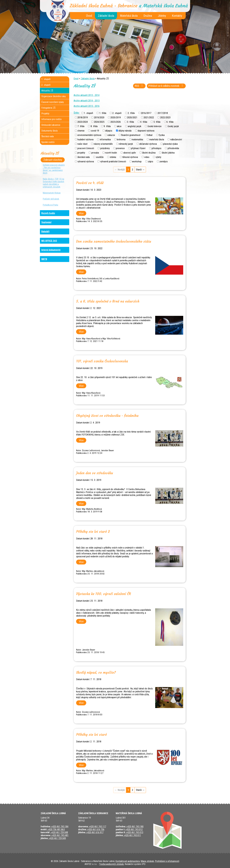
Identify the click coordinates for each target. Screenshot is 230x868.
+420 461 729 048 (59, 832)
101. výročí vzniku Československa (102, 361)
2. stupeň (117, 113)
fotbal (150, 135)
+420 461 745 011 (132, 835)
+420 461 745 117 (97, 826)
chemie (81, 131)
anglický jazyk (135, 126)
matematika (137, 139)
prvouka (95, 153)
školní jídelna (168, 153)
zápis (150, 161)
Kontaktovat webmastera (128, 861)
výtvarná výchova (86, 161)
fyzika (162, 135)
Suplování (46, 222)
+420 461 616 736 (95, 829)
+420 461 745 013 (134, 832)
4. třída (144, 122)
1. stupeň (88, 113)
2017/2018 (163, 113)
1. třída (103, 113)
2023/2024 (83, 122)
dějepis (109, 131)
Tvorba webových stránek (111, 864)
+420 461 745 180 (135, 826)
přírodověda (173, 148)
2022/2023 (165, 117)
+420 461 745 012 (134, 829)
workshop (137, 161)
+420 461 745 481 (60, 835)
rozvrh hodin (111, 153)
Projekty (45, 113)
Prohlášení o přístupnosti (167, 861)
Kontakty (177, 16)
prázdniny (105, 148)
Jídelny (162, 16)
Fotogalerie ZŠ (48, 108)
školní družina (149, 153)
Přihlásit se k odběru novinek (166, 86)
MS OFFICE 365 (49, 241)
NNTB (44, 259)
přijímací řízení (138, 148)
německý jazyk (126, 144)
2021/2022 (149, 117)
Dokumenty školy (50, 131)
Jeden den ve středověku (95, 473)
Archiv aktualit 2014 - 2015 (87, 101)
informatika (105, 139)
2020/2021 (132, 117)
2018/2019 (83, 117)
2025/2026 (116, 122)
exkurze (111, 135)
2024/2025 (99, 122)
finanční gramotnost (131, 135)
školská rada (84, 157)
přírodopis (157, 148)
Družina (148, 16)
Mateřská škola (129, 16)
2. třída (131, 113)
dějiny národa (125, 131)
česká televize (155, 126)
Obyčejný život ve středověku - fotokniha (107, 416)
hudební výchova (85, 139)
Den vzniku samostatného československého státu (114, 241)
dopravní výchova (146, 131)
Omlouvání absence (51, 125)
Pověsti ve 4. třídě (90, 183)
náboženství (176, 139)
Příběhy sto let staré (91, 735)
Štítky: (77, 113)
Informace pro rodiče (51, 119)
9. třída (107, 126)
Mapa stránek (147, 861)
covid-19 (95, 131)
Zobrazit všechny (53, 160)
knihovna (121, 139)
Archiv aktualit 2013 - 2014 (87, 95)
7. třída (81, 126)
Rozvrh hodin (48, 213)
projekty (81, 153)
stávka (113, 157)
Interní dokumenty (51, 250)
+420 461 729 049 (57, 838)
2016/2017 (146, 113)
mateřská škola (157, 139)
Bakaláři (45, 231)
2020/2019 (116, 117)
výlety (158, 157)
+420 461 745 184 (59, 826)
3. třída (130, 122)
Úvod (89, 16)
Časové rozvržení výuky (53, 102)
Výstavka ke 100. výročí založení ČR (104, 594)
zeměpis (164, 161)
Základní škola (106, 16)
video (147, 157)
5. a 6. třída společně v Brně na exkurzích (108, 301)
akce (119, 126)
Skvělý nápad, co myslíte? (96, 673)
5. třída (157, 122)
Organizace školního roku (54, 96)
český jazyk (173, 126)
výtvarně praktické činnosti (113, 161)
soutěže (100, 157)
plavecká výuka (170, 144)
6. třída (170, 122)
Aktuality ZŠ (47, 91)
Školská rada (48, 136)
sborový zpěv (130, 153)
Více (81, 213)
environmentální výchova (89, 135)
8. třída (94, 126)
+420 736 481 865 (56, 829)
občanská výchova (148, 144)
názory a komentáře (103, 144)
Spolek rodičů (48, 142)
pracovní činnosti (86, 148)
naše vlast (82, 144)
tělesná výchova (130, 157)
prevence (120, 148)
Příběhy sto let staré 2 (93, 532)
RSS (139, 86)
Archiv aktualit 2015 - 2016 (87, 106)
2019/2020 (99, 117)
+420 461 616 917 (95, 832)
